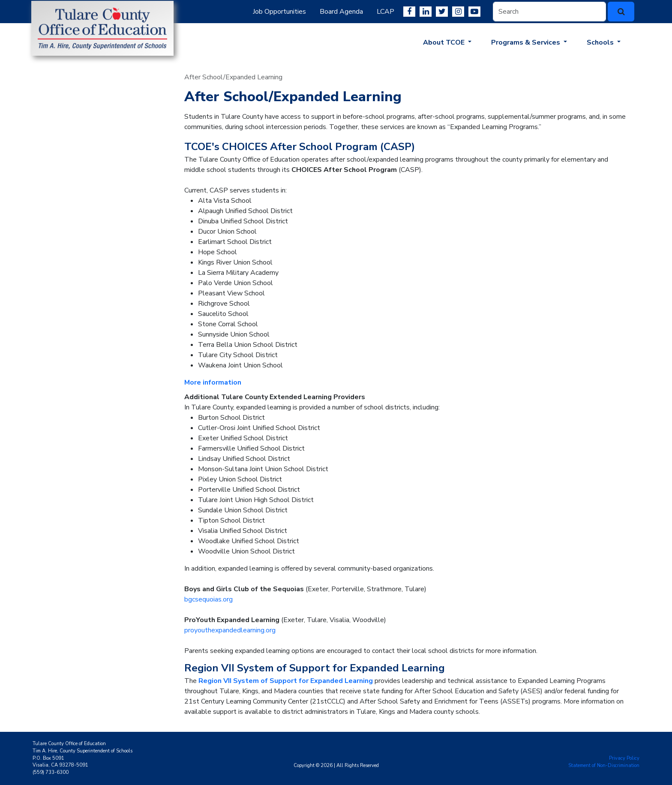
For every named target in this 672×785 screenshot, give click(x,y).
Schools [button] (601, 42)
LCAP (385, 12)
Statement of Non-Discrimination (604, 765)
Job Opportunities (279, 12)
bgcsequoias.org (208, 599)
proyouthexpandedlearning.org (230, 630)
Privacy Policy (624, 758)
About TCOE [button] (445, 42)
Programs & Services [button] (526, 42)
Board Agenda (341, 12)
